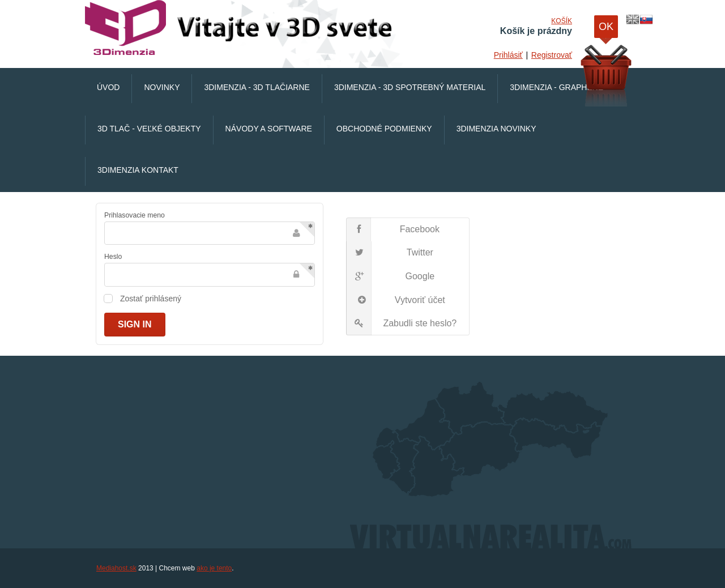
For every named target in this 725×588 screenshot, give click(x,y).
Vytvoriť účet (396, 300)
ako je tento (214, 568)
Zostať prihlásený (151, 299)
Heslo (113, 257)
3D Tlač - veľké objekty (149, 129)
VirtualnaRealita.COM (241, 28)
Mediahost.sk (116, 568)
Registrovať (552, 55)
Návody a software (269, 129)
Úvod (108, 87)
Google (391, 276)
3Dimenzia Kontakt (138, 170)
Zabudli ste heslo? (402, 323)
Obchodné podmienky (384, 129)
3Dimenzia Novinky (496, 129)
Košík (562, 21)
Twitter (390, 253)
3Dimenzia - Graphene (556, 87)
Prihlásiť (508, 55)
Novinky (162, 87)
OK (606, 29)
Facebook (393, 229)
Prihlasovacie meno (135, 215)
